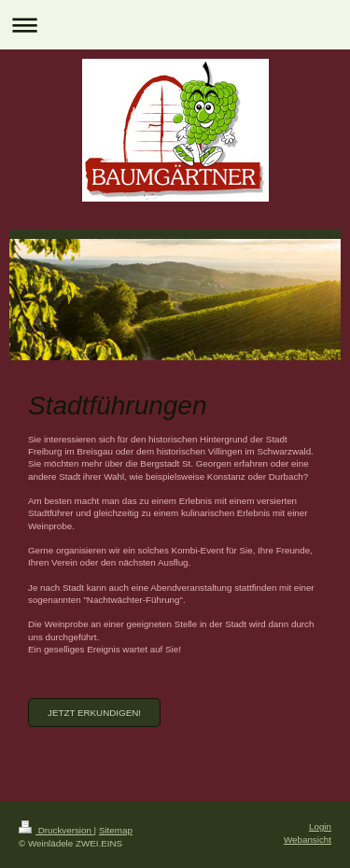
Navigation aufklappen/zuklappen (175, 25)
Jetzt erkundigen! (94, 713)
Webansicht (308, 840)
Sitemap (116, 830)
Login (320, 826)
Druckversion (56, 830)
